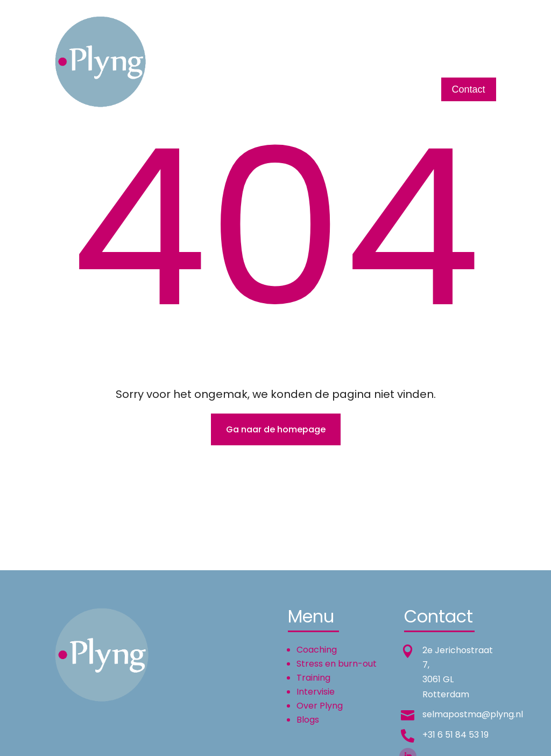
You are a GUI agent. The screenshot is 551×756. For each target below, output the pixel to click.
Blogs (484, 44)
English (444, 44)
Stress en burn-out (337, 664)
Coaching (228, 44)
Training (288, 44)
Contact (469, 89)
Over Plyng (392, 44)
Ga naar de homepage (276, 429)
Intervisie (337, 44)
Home (183, 44)
